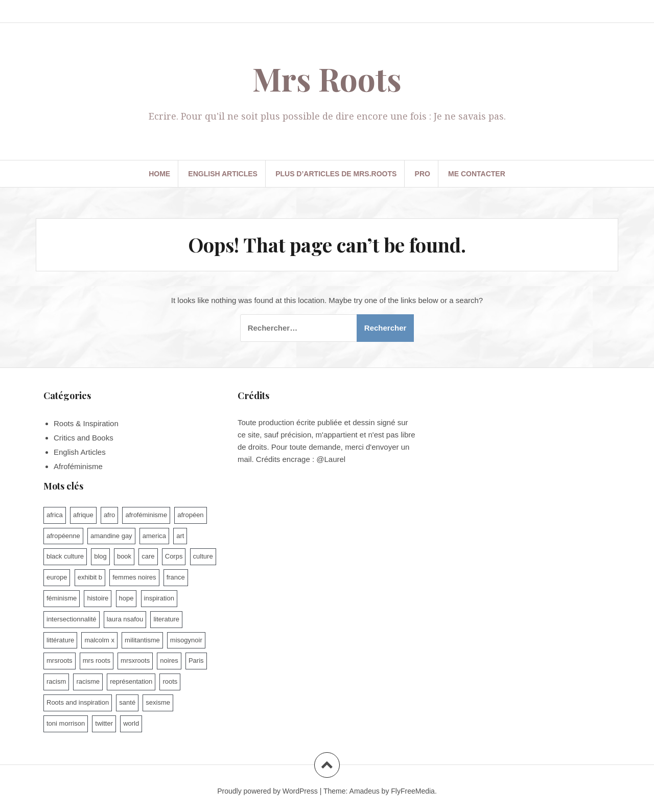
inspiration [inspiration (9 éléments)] (159, 598)
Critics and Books (84, 438)
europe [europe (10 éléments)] (57, 577)
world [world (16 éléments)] (131, 723)
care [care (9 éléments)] (148, 556)
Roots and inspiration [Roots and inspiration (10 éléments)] (78, 702)
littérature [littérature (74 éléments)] (60, 640)
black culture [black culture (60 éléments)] (65, 556)
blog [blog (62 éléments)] (100, 556)
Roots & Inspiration (86, 423)
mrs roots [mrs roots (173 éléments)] (97, 660)
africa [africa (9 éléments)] (55, 515)
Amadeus (365, 791)
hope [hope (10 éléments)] (126, 598)
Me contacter (477, 174)
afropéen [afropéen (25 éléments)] (190, 515)
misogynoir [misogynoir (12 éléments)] (186, 640)
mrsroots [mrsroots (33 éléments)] (60, 660)
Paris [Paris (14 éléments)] (196, 660)
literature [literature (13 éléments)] (166, 619)
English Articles (223, 174)
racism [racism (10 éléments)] (56, 681)
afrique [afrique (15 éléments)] (83, 515)
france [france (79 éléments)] (176, 577)
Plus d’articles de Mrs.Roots (336, 174)
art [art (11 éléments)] (180, 536)
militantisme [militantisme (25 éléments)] (142, 640)
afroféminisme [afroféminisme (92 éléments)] (146, 515)
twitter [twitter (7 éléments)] (104, 723)
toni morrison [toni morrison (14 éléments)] (66, 723)
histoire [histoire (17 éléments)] (98, 598)
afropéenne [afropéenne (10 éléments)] (63, 536)
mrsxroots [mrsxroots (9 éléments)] (135, 660)
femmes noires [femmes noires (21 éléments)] (134, 577)
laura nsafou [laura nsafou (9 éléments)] (125, 619)
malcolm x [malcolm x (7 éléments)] (99, 640)
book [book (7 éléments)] (124, 556)
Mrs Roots (327, 78)
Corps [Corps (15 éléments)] (174, 556)
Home (159, 174)
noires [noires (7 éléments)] (169, 660)
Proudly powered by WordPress (267, 791)
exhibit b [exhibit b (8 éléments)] (90, 577)
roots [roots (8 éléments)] (170, 681)
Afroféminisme (78, 466)
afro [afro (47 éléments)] (109, 515)
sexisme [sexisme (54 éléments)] (158, 702)
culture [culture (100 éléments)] (203, 556)
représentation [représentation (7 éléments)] (131, 681)
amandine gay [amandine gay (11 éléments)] (111, 536)
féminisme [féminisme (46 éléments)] (62, 598)
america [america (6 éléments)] (154, 536)
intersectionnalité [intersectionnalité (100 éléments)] (72, 619)
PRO (423, 174)
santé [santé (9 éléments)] (127, 702)
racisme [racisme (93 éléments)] (88, 681)
